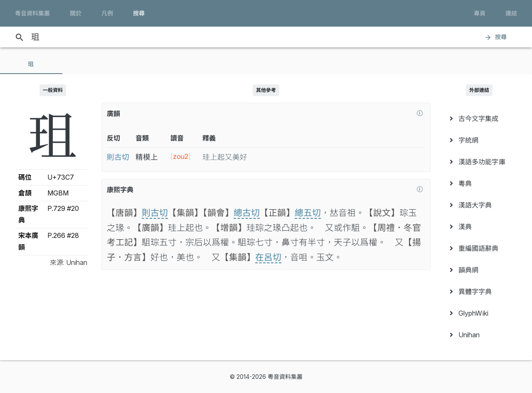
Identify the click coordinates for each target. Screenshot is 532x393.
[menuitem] (479, 119)
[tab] (31, 64)
